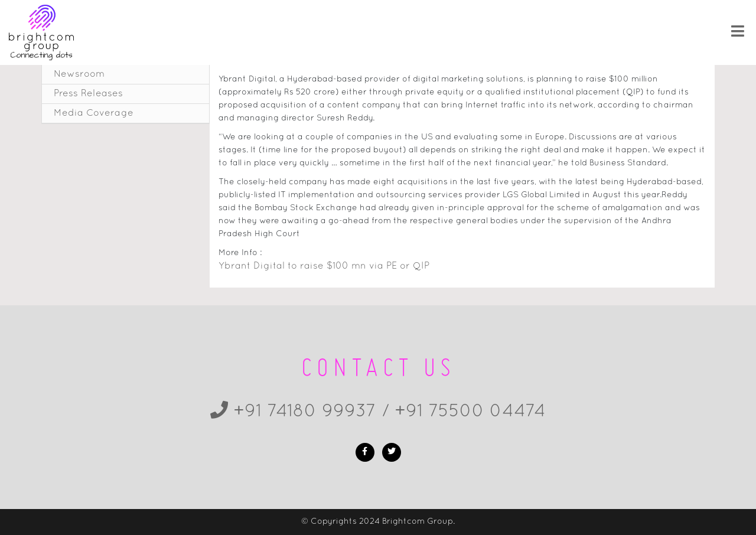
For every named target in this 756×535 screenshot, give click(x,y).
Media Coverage (94, 113)
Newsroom (79, 74)
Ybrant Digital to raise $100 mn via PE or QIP (324, 266)
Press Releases (88, 94)
